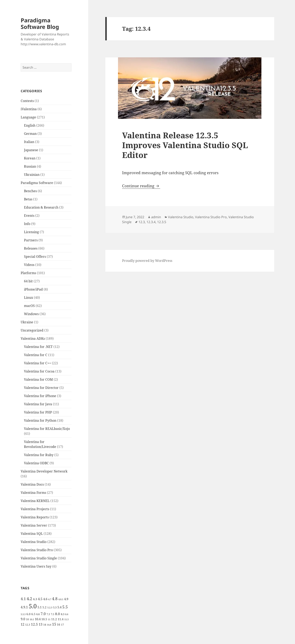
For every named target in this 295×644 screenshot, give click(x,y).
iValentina (29, 109)
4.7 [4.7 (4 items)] (50, 599)
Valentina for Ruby (39, 455)
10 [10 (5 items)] (27, 619)
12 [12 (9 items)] (23, 624)
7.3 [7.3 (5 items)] (48, 614)
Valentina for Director (41, 388)
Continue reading (141, 186)
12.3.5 (162, 222)
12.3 (142, 222)
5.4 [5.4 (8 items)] (59, 607)
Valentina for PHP (38, 412)
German (30, 134)
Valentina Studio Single (39, 558)
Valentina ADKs (33, 338)
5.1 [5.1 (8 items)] (40, 607)
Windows (31, 314)
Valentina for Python (40, 420)
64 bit (28, 281)
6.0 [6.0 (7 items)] (28, 614)
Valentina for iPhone (40, 396)
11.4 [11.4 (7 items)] (61, 619)
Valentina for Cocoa (39, 371)
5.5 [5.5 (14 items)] (65, 607)
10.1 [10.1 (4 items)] (32, 619)
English (30, 125)
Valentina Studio (34, 542)
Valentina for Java (38, 404)
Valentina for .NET (38, 347)
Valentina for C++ (37, 363)
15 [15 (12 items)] (54, 624)
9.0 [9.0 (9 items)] (23, 619)
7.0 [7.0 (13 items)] (43, 614)
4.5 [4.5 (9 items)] (40, 599)
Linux (28, 298)
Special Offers (35, 257)
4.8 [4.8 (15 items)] (55, 599)
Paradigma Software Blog (40, 23)
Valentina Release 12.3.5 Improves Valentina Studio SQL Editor (185, 145)
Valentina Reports (35, 517)
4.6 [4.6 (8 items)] (45, 599)
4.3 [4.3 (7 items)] (35, 599)
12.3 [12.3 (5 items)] (28, 625)
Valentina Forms (33, 493)
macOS (29, 306)
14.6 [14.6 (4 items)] (49, 625)
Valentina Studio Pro (37, 550)
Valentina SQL (32, 534)
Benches (30, 191)
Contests (27, 101)
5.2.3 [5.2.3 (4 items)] (50, 608)
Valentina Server (34, 525)
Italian (29, 142)
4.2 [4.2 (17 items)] (29, 599)
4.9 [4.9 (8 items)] (66, 599)
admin (156, 217)
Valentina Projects (35, 509)
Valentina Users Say (36, 566)
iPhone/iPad (33, 289)
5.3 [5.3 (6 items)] (55, 607)
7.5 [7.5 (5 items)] (53, 614)
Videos (29, 265)
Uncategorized (32, 330)
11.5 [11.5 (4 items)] (66, 619)
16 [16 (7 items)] (59, 624)
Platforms (28, 273)
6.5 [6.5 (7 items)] (33, 614)
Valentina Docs (32, 484)
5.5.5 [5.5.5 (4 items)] (23, 614)
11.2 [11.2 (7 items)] (54, 619)
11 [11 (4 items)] (49, 619)
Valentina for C (36, 355)
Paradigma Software (37, 183)
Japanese (31, 150)
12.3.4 (151, 222)
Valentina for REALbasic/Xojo (47, 429)
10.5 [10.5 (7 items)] (44, 619)
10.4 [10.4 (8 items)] (38, 619)
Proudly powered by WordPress (147, 261)
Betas (28, 199)
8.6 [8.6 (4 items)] (67, 614)
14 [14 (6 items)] (45, 625)
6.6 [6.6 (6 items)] (38, 614)
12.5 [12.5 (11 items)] (34, 624)
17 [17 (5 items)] (62, 625)
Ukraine (27, 322)
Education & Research (41, 207)
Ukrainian (32, 175)
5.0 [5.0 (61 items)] (33, 606)
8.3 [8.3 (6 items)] (63, 614)
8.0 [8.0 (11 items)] (58, 614)
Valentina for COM (38, 379)
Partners (31, 240)
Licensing (31, 232)
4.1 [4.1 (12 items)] (23, 599)
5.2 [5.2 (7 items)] (44, 607)
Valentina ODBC (36, 463)
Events (29, 216)
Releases (31, 248)
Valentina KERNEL (35, 501)
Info (27, 224)
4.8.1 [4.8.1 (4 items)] (61, 599)
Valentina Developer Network (44, 471)
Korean (30, 158)
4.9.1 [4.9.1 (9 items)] (24, 607)
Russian (30, 166)
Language (28, 117)
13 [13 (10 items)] (41, 624)
